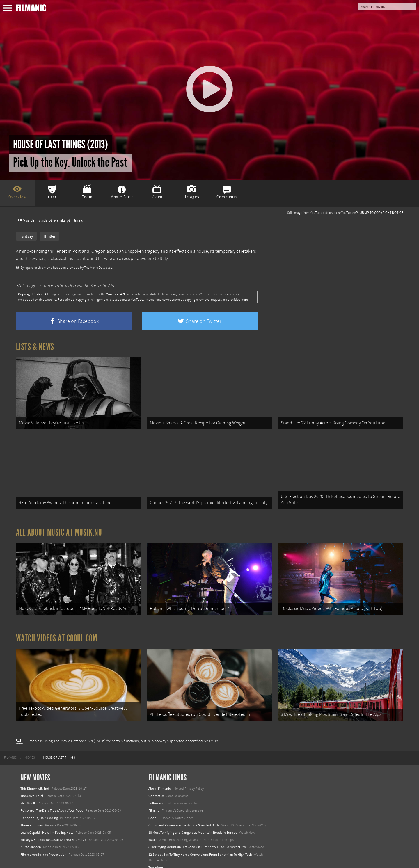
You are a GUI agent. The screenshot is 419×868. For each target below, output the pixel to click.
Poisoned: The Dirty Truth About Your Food (52, 801)
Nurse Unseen (31, 837)
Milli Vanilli (28, 793)
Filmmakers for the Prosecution (44, 844)
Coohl (153, 808)
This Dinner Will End (35, 779)
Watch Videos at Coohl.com (57, 631)
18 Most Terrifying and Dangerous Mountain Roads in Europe (193, 823)
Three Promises (32, 815)
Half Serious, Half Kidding (39, 808)
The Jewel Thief (32, 786)
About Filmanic (159, 779)
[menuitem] (10, 748)
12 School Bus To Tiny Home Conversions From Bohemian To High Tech (200, 844)
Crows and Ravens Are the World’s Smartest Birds (184, 815)
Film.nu (154, 801)
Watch (153, 830)
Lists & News (35, 347)
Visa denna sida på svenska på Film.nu (51, 220)
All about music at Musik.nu (59, 527)
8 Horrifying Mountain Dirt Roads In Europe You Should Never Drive (198, 837)
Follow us (156, 793)
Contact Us (156, 786)
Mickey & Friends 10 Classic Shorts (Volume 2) (53, 830)
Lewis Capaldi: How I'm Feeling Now (47, 823)
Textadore (156, 858)
